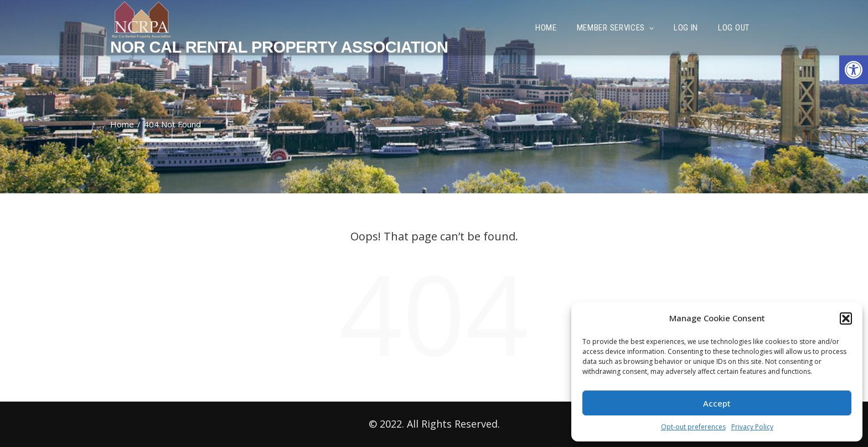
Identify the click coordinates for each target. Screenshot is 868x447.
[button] (854, 70)
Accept (717, 403)
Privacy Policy (752, 427)
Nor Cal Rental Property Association (279, 47)
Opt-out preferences (693, 427)
